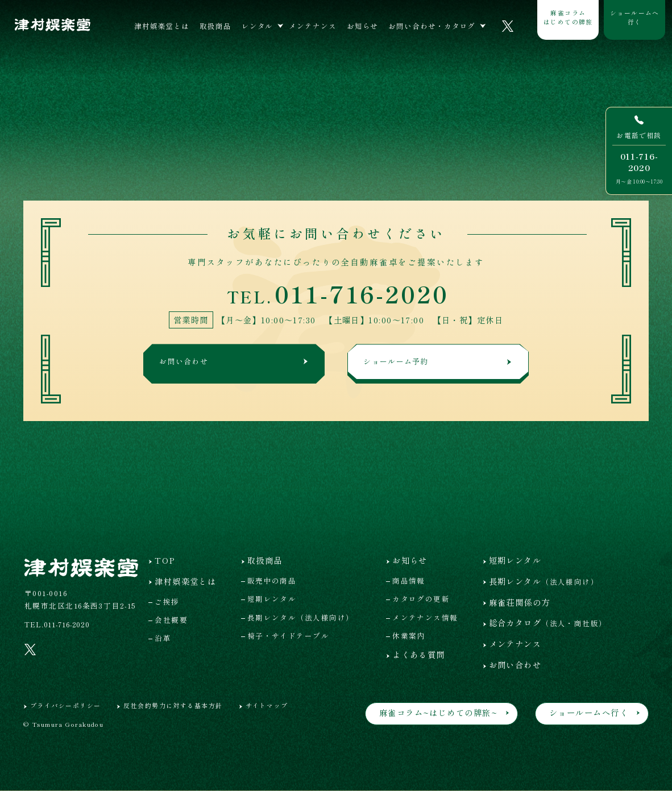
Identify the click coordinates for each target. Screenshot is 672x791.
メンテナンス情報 (425, 617)
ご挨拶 (167, 601)
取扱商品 (215, 26)
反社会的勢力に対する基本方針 (173, 705)
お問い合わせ (235, 363)
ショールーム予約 (439, 363)
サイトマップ (267, 705)
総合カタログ (548, 623)
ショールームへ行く (635, 17)
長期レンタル (544, 581)
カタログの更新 (421, 599)
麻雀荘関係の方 (520, 602)
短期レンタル (272, 599)
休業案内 (409, 636)
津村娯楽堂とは (162, 26)
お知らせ (363, 26)
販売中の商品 (272, 580)
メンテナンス (312, 26)
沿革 (163, 638)
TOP (165, 560)
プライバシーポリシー (65, 705)
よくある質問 (419, 654)
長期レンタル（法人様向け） (301, 617)
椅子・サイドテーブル (288, 636)
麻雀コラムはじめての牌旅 (568, 17)
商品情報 (409, 580)
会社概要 (171, 620)
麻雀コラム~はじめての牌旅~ (438, 712)
